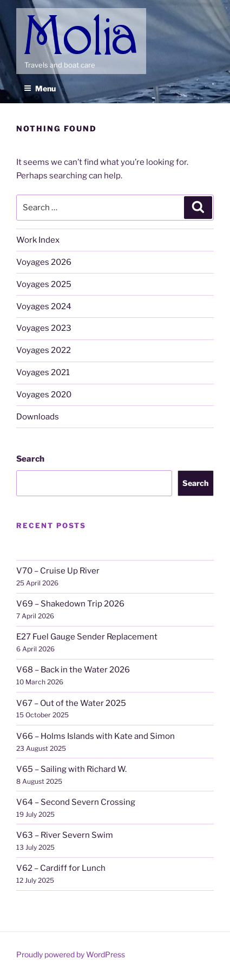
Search (30, 459)
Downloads (38, 417)
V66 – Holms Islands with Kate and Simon (96, 736)
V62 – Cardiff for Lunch (61, 868)
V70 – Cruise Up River (58, 571)
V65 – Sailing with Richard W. (71, 769)
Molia (35, 16)
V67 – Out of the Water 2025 (71, 703)
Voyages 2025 (44, 284)
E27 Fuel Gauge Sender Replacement (87, 637)
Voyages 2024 (44, 306)
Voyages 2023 (44, 328)
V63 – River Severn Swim (65, 835)
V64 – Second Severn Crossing (76, 802)
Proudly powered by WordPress (71, 954)
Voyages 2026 (44, 262)
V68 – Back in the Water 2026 (73, 670)
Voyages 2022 (44, 350)
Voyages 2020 (44, 395)
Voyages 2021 (43, 372)
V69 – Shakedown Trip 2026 (70, 604)
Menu (40, 88)
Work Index (38, 240)
